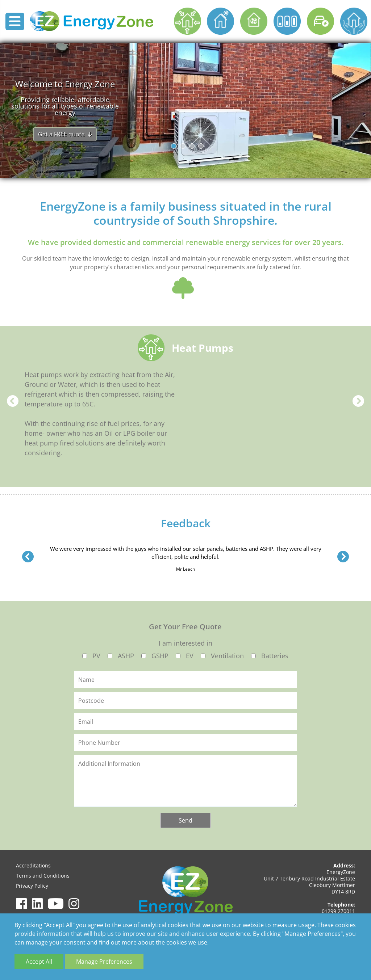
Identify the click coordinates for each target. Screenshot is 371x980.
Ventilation (227, 656)
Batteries (275, 656)
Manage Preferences (104, 962)
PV (96, 656)
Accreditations (33, 865)
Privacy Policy (32, 886)
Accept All (39, 962)
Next (358, 401)
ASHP (126, 656)
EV (190, 656)
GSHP (160, 656)
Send (185, 820)
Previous (13, 401)
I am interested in (185, 643)
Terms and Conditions (43, 876)
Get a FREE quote (65, 134)
